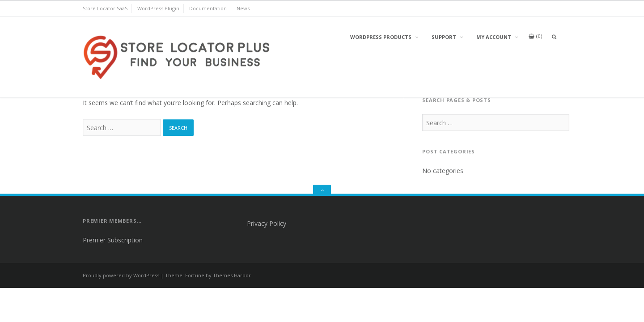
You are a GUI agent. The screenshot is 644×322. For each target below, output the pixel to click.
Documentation (208, 8)
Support (444, 37)
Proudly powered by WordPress (121, 275)
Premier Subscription (113, 240)
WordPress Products (381, 37)
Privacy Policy (267, 223)
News (243, 8)
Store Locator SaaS (105, 8)
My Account (494, 37)
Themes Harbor (232, 275)
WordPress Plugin (158, 8)
